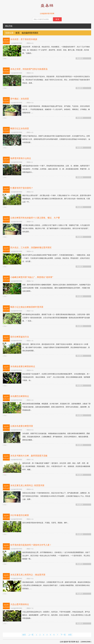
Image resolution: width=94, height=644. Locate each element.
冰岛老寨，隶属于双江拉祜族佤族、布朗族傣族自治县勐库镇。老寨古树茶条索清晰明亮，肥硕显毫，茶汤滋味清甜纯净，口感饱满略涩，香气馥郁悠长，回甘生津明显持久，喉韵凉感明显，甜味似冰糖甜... (46, 437)
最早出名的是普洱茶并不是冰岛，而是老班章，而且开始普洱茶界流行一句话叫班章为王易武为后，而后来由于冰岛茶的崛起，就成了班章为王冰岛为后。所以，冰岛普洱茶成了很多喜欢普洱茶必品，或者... (46, 80)
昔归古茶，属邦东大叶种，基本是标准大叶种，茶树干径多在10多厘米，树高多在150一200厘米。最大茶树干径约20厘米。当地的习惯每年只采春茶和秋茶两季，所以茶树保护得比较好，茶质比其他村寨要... (46, 348)
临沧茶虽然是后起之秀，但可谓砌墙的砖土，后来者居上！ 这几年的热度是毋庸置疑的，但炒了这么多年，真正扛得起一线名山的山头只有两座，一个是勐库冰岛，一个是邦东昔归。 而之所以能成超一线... (47, 556)
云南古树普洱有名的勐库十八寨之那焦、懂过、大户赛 (35, 218)
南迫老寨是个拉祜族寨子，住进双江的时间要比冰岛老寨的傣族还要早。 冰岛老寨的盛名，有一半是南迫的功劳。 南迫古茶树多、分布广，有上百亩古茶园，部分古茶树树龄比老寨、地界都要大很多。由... (47, 377)
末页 (70, 635)
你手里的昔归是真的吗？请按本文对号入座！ (31, 545)
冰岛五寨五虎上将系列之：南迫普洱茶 (28, 575)
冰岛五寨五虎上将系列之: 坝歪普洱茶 (27, 485)
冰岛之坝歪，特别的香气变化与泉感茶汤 (29, 69)
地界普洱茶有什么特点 (21, 158)
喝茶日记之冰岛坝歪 (20, 129)
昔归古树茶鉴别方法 (20, 337)
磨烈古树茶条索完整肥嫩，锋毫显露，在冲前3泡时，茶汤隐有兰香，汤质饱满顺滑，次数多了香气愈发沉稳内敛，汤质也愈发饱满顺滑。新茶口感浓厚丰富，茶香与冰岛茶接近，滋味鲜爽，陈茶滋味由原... (47, 407)
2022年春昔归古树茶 (20, 515)
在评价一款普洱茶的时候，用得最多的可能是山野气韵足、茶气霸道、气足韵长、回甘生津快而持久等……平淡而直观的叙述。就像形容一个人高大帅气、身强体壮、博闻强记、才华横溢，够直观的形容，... (46, 110)
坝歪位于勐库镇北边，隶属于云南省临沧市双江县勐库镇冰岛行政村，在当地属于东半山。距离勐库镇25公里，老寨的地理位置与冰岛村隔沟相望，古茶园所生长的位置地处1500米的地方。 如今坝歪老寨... (47, 139)
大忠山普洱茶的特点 (20, 604)
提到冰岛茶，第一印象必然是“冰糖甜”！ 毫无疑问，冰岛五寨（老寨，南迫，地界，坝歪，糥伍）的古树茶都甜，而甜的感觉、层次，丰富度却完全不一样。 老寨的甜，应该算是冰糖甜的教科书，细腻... (47, 466)
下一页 (63, 635)
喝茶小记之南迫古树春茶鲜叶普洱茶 (27, 307)
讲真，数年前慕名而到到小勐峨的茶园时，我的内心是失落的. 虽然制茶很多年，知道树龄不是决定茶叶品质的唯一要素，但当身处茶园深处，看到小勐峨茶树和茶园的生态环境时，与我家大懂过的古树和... (47, 288)
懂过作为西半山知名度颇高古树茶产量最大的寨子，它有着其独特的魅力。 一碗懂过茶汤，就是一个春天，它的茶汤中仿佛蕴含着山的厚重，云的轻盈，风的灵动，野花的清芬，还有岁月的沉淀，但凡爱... (47, 258)
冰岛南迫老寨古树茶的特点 (23, 366)
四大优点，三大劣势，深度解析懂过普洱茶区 (31, 248)
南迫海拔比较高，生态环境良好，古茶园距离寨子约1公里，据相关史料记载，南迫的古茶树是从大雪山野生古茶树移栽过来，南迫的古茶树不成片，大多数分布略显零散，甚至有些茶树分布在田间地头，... (47, 585)
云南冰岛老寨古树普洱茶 (22, 426)
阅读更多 (80, 58)
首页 (18, 33)
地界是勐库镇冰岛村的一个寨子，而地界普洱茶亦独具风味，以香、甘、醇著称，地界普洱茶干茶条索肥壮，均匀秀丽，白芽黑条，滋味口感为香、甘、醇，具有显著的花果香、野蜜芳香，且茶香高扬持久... (46, 169)
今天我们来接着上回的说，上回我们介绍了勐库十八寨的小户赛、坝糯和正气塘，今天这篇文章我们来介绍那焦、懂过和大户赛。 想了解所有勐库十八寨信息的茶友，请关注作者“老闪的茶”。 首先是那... (46, 229)
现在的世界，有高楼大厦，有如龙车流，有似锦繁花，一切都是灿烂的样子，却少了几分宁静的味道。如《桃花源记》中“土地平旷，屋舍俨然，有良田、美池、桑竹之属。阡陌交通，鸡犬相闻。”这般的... (46, 50)
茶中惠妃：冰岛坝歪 (20, 99)
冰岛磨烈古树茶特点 (20, 396)
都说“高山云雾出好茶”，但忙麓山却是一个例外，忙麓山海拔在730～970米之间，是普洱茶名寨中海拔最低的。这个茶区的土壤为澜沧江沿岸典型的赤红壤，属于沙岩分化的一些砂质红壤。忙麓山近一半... (47, 199)
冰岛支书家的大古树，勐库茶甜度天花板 (29, 456)
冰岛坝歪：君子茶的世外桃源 (24, 39)
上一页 (31, 635)
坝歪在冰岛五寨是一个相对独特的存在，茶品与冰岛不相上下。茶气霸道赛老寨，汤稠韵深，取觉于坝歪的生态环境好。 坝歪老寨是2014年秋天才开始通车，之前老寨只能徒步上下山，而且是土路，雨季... (47, 496)
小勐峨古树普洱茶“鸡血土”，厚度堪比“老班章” (32, 277)
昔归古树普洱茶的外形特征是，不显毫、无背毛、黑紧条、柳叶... (36, 523)
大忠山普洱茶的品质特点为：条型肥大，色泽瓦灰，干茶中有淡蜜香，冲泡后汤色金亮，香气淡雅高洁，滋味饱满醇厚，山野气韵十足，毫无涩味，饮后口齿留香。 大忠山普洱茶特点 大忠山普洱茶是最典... (47, 615)
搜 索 (57, 19)
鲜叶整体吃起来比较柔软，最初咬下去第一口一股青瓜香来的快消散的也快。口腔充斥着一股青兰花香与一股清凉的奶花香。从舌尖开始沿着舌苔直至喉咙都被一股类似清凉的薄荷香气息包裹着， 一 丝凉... (46, 318)
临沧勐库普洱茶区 (30, 33)
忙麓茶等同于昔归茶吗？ (22, 188)
